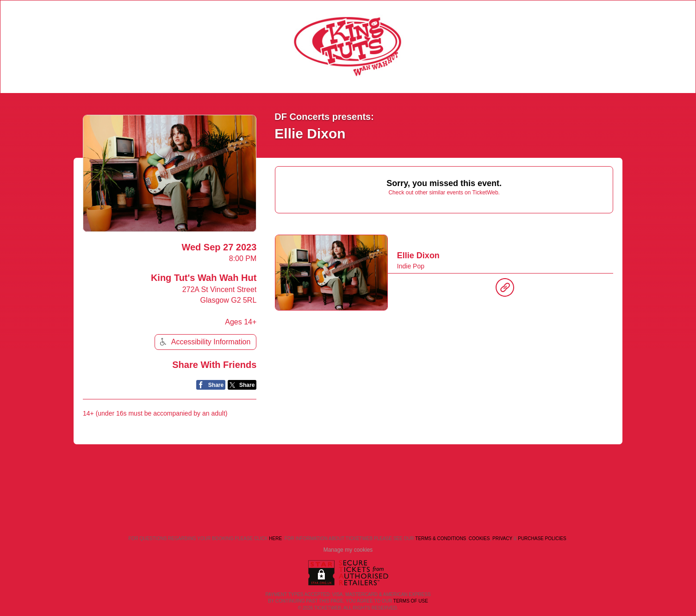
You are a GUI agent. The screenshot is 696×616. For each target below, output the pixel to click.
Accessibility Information (204, 342)
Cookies (479, 538)
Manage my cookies (348, 550)
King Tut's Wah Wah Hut (204, 278)
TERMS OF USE (411, 601)
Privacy (502, 538)
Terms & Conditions (441, 538)
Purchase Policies (542, 538)
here (275, 538)
